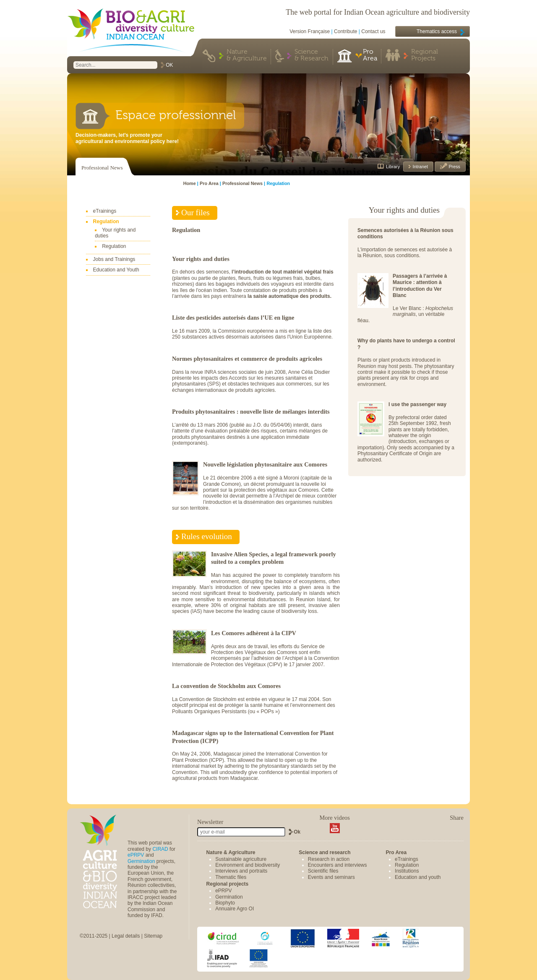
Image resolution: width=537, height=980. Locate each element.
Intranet (420, 167)
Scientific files (323, 871)
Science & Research (312, 55)
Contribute (345, 31)
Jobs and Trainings (114, 259)
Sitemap (153, 936)
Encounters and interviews (338, 865)
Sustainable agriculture (241, 859)
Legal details (126, 936)
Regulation (106, 222)
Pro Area (370, 55)
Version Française (310, 31)
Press (454, 167)
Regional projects (228, 884)
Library (393, 167)
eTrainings (105, 211)
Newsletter (210, 822)
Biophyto (225, 903)
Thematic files (231, 877)
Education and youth (418, 877)
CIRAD (160, 849)
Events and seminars (331, 877)
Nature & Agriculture (247, 55)
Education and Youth (116, 270)
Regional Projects (425, 55)
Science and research (325, 852)
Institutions (407, 871)
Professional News (102, 168)
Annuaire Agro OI (235, 909)
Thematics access (437, 31)
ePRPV (136, 855)
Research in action (329, 859)
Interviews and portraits (241, 871)
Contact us (373, 31)
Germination (141, 861)
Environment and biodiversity (248, 865)
